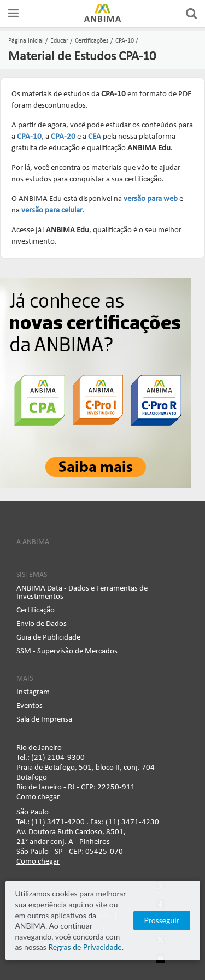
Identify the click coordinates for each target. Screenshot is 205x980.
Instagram (33, 692)
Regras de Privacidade (85, 947)
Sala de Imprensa (44, 720)
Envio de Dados (42, 624)
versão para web (151, 199)
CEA (95, 137)
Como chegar (38, 797)
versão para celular (52, 211)
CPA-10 (29, 137)
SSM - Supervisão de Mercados (67, 651)
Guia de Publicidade (48, 638)
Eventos (30, 706)
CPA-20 (63, 137)
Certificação (36, 610)
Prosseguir (162, 920)
